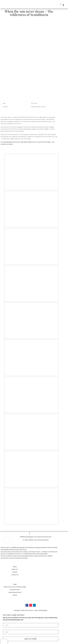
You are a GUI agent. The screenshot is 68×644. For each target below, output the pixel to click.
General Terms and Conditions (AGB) (15, 587)
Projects (15, 572)
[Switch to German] (4, 642)
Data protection (15, 590)
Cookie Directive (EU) (15, 592)
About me (15, 569)
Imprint (15, 595)
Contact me (15, 575)
